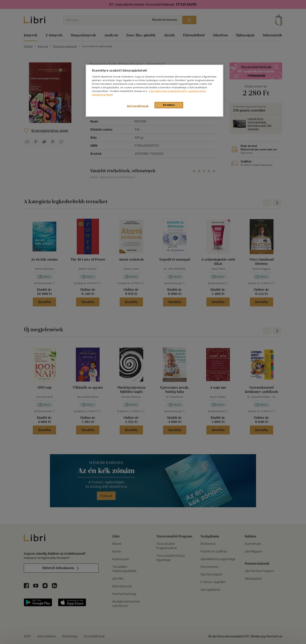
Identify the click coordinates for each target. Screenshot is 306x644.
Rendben (169, 105)
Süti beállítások (138, 106)
